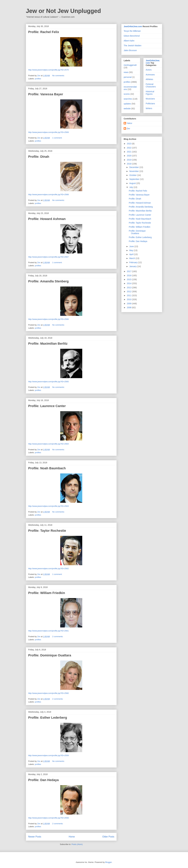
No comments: (59, 76)
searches (128, 99)
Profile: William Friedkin (47, 593)
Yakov (129, 123)
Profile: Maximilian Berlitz (48, 344)
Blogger (108, 862)
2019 (129, 160)
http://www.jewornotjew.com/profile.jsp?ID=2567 (48, 257)
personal (128, 77)
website (127, 109)
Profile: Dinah (39, 157)
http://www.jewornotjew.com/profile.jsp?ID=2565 (48, 382)
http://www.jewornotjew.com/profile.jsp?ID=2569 (48, 132)
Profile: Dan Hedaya (43, 780)
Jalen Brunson (130, 50)
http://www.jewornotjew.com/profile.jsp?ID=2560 (48, 693)
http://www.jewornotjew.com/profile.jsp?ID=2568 (48, 194)
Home (72, 837)
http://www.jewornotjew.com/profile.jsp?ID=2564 (48, 444)
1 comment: (58, 138)
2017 (129, 271)
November (134, 171)
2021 (129, 152)
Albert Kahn (129, 41)
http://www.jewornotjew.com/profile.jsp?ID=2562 (48, 569)
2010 (129, 299)
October (133, 175)
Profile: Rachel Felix (44, 32)
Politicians (150, 104)
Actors (149, 70)
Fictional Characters (151, 85)
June (132, 246)
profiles (38, 79)
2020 (129, 156)
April (132, 254)
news (126, 72)
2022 (129, 148)
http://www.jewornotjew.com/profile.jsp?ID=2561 (48, 631)
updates (127, 104)
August (133, 183)
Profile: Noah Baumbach (47, 468)
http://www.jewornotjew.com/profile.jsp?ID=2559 (48, 755)
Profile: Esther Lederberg (48, 718)
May (131, 250)
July (131, 187)
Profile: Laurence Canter (47, 406)
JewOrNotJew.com (133, 26)
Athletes (149, 79)
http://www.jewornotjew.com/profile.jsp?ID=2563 (48, 506)
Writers (149, 108)
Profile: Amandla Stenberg (48, 281)
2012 (129, 291)
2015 (129, 279)
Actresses (150, 75)
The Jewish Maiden (133, 46)
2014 (129, 283)
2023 (129, 144)
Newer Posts (35, 837)
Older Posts (108, 837)
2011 (129, 295)
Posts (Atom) (77, 844)
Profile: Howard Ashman (47, 219)
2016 (129, 275)
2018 (129, 164)
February (134, 262)
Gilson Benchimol (132, 36)
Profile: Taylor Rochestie (47, 531)
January (133, 266)
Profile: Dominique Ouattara (50, 655)
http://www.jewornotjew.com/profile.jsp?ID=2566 (48, 319)
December (134, 167)
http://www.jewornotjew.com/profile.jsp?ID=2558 (48, 818)
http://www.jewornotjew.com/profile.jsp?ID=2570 (48, 70)
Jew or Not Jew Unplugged (63, 11)
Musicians (150, 99)
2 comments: (58, 636)
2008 (129, 307)
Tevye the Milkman (132, 31)
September (135, 179)
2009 (129, 304)
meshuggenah (130, 65)
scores (127, 94)
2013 (129, 288)
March (132, 258)
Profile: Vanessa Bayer (46, 94)
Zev (128, 128)
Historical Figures (150, 93)
